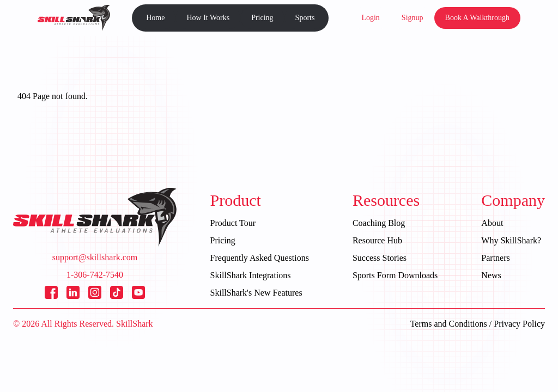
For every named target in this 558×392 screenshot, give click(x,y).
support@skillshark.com (95, 257)
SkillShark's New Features (256, 293)
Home (155, 18)
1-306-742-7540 (95, 275)
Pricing (262, 18)
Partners (495, 258)
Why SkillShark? (511, 240)
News (491, 275)
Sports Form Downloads (395, 275)
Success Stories (380, 258)
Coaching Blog (379, 223)
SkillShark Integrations (251, 275)
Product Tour (233, 223)
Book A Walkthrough (477, 18)
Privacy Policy (519, 324)
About (492, 223)
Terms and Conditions (449, 324)
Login (370, 18)
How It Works (208, 18)
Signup (413, 18)
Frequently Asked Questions (260, 258)
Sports (305, 18)
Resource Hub (377, 240)
